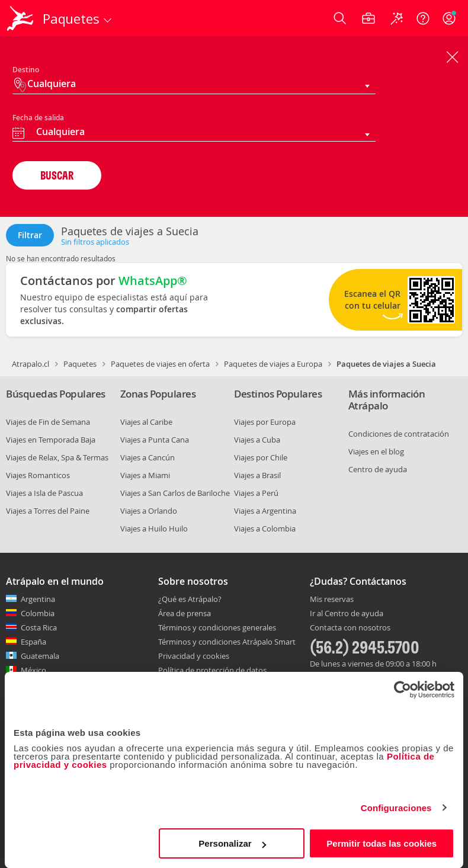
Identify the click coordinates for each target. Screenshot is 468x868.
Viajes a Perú (256, 493)
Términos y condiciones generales (217, 627)
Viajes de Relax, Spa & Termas (57, 457)
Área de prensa (185, 613)
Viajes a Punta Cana (155, 440)
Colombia (38, 613)
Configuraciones (396, 808)
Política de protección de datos (212, 670)
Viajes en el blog (376, 451)
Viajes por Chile (261, 457)
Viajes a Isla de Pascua (44, 493)
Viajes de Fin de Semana (48, 422)
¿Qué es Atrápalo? (190, 599)
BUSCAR (57, 175)
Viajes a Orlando (149, 511)
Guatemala (40, 656)
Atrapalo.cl (31, 364)
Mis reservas (332, 600)
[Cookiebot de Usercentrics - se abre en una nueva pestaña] (403, 690)
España (33, 642)
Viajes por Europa (265, 422)
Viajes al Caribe (146, 422)
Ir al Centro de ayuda (347, 614)
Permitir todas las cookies (382, 843)
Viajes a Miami (145, 475)
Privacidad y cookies (194, 656)
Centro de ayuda (378, 469)
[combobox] (194, 133)
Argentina (38, 599)
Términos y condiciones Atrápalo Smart (227, 642)
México (33, 670)
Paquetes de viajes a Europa (273, 364)
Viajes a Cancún (148, 457)
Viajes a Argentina (265, 511)
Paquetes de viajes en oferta (160, 364)
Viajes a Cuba (257, 440)
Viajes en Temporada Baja (51, 440)
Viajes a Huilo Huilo (154, 529)
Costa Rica (39, 627)
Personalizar (232, 843)
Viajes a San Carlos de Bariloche (175, 493)
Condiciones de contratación (399, 434)
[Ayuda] (423, 18)
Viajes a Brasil (257, 475)
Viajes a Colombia (265, 529)
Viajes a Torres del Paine (48, 511)
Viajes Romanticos (38, 475)
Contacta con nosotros (350, 628)
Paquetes (80, 364)
